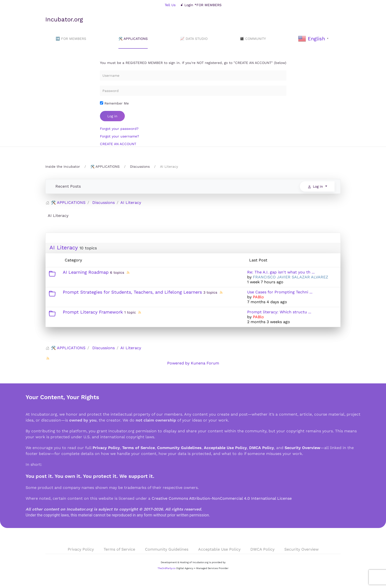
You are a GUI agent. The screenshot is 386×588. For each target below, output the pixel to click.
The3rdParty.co (167, 568)
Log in (112, 116)
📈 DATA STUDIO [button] (194, 39)
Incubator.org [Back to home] (64, 19)
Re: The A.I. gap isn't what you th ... (281, 272)
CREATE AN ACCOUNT (118, 144)
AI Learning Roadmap (86, 272)
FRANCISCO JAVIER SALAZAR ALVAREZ (290, 277)
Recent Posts (68, 186)
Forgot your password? (119, 129)
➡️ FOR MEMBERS (71, 39)
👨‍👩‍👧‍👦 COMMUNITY (253, 39)
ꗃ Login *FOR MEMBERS (201, 5)
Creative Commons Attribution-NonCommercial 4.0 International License (222, 498)
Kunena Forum (205, 363)
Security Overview (302, 448)
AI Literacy (64, 248)
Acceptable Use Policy (225, 448)
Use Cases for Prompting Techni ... (280, 292)
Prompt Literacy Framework (93, 312)
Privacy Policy (106, 448)
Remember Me (114, 103)
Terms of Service (138, 448)
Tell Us (170, 5)
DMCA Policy (262, 448)
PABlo (258, 297)
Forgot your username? (120, 136)
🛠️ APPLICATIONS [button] (133, 39)
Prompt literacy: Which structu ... (279, 312)
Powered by (178, 363)
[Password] (193, 91)
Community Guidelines (179, 448)
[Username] (193, 75)
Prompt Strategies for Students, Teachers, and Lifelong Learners (132, 292)
